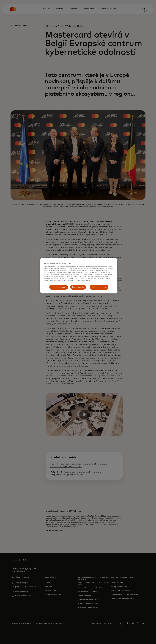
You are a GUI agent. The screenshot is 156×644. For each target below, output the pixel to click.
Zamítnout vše (78, 287)
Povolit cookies (59, 287)
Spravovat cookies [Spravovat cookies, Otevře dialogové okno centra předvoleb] (99, 287)
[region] (79, 276)
